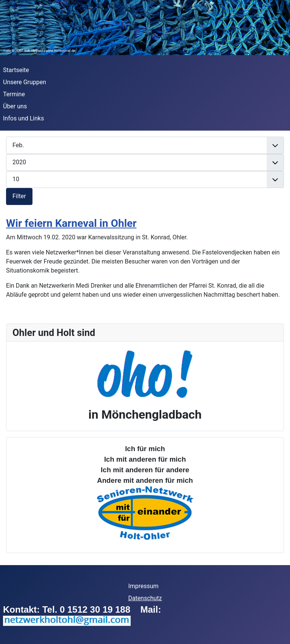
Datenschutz (145, 598)
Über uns (15, 106)
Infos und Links (23, 118)
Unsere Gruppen (25, 82)
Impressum (143, 586)
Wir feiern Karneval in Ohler (71, 223)
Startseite (16, 70)
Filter (19, 196)
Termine (14, 94)
